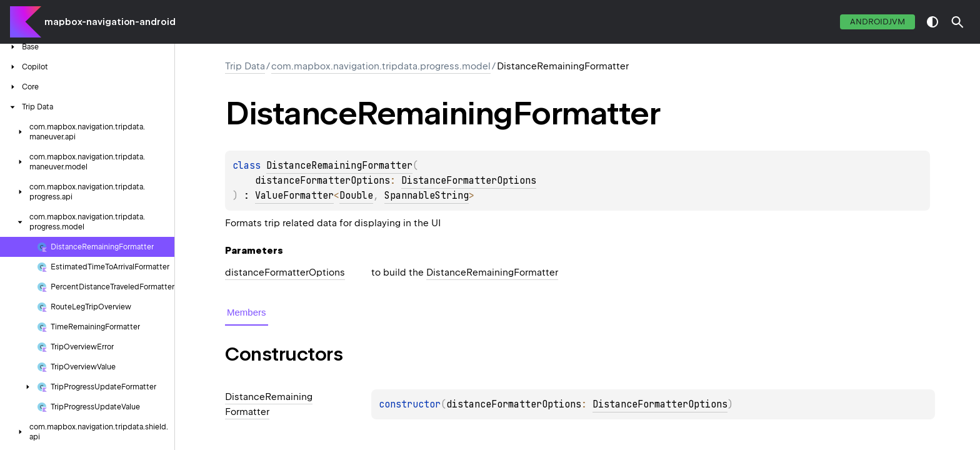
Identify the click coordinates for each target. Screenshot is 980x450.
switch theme (932, 22)
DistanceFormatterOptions (469, 181)
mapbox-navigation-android (110, 22)
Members (247, 312)
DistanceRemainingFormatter (339, 166)
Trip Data (245, 66)
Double (356, 196)
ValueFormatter (294, 196)
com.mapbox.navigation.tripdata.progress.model (381, 66)
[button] (957, 22)
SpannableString (427, 196)
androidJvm (877, 22)
